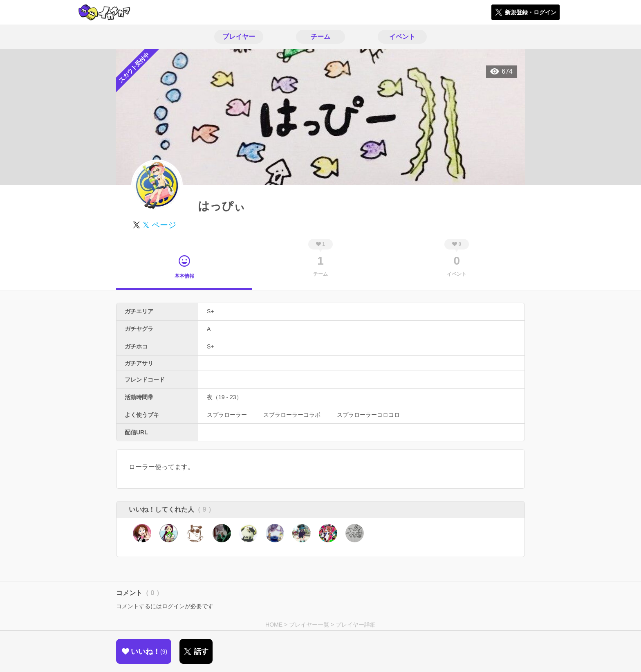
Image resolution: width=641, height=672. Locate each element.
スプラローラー (227, 415)
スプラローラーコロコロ (368, 415)
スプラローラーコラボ (292, 415)
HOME (274, 625)
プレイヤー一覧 (309, 625)
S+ (211, 311)
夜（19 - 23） (224, 397)
